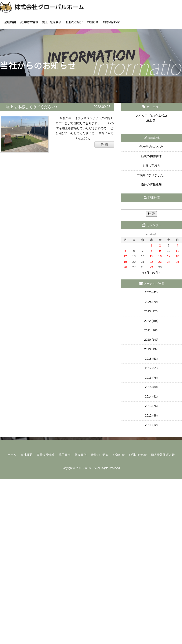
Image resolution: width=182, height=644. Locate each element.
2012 (148, 415)
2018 (148, 359)
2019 (147, 349)
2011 (148, 425)
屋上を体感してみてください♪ (32, 107)
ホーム (12, 455)
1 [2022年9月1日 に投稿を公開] (151, 245)
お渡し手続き (151, 166)
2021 (147, 330)
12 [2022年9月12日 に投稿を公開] (125, 256)
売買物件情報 (29, 22)
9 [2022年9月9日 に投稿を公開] (160, 251)
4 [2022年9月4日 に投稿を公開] (177, 245)
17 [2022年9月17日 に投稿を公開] (169, 256)
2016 (148, 378)
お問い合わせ (111, 22)
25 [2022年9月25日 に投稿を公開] (177, 262)
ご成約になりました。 (151, 175)
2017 (148, 368)
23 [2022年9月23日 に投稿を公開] (160, 262)
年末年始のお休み (151, 147)
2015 (148, 387)
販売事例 (81, 455)
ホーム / (78, 85)
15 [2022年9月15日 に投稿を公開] (151, 256)
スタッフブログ (146, 116)
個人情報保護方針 (163, 455)
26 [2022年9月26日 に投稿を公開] (125, 267)
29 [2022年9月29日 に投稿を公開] (151, 267)
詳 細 (104, 144)
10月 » (156, 273)
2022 (147, 321)
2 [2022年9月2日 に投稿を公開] (160, 245)
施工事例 (65, 455)
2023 (147, 311)
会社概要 (10, 22)
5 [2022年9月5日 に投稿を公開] (125, 251)
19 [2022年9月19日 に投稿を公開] (125, 262)
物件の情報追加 (151, 184)
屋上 (149, 120)
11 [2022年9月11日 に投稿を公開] (177, 251)
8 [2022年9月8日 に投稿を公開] (151, 251)
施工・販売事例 (52, 22)
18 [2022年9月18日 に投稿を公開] (177, 256)
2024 (148, 302)
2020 (147, 340)
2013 (148, 406)
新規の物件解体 (151, 156)
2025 (148, 292)
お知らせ (93, 22)
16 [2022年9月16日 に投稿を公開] (160, 256)
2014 (148, 396)
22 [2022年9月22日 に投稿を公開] (151, 262)
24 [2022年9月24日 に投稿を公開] (169, 262)
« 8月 (146, 273)
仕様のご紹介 (74, 22)
